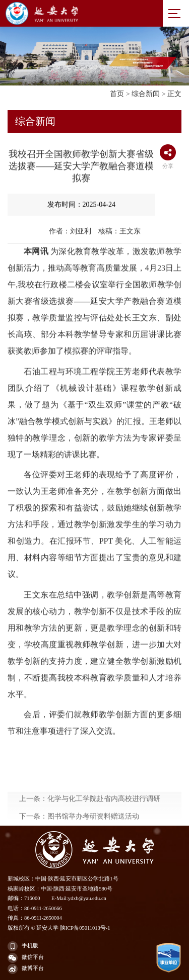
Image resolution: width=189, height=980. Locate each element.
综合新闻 (146, 94)
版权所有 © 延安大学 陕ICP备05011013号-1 (59, 928)
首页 (117, 94)
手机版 (23, 946)
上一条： (90, 820)
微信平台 (26, 958)
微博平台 (26, 969)
